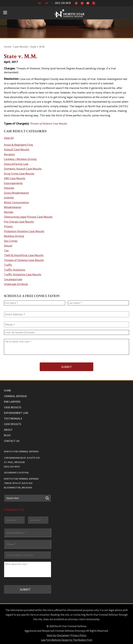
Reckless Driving (14, 236)
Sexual (8, 246)
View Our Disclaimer (58, 633)
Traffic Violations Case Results (23, 274)
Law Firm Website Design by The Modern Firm (67, 638)
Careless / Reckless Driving (20, 159)
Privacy (8, 226)
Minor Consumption (16, 202)
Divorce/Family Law (16, 164)
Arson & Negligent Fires (19, 145)
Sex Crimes (11, 241)
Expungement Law (16, 412)
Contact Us (12, 440)
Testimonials (13, 417)
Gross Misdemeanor (17, 193)
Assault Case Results (17, 149)
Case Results (13, 406)
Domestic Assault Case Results (23, 169)
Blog (7, 434)
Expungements (13, 183)
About (8, 429)
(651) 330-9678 (63, 3)
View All (9, 138)
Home (7, 389)
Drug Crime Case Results (19, 173)
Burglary (9, 154)
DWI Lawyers (12, 401)
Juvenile (9, 197)
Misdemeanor (13, 207)
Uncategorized (13, 279)
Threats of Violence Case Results (49, 124)
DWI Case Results (15, 178)
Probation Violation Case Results (24, 231)
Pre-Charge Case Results (19, 222)
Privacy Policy (79, 633)
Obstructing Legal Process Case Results (28, 217)
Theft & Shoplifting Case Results (24, 255)
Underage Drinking (16, 284)
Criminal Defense (15, 395)
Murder (9, 212)
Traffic (8, 265)
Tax (6, 250)
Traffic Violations (15, 270)
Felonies (9, 188)
